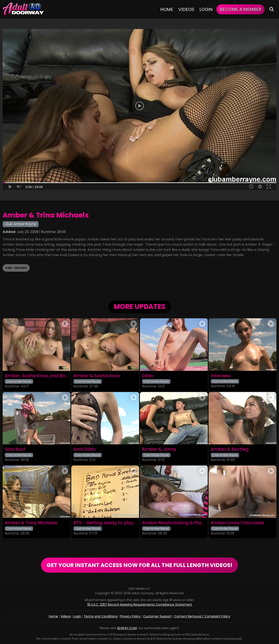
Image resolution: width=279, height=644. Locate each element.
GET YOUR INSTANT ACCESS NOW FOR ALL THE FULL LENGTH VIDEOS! (139, 565)
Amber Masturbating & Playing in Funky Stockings (174, 523)
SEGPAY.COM (127, 628)
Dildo (148, 376)
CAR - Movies (16, 268)
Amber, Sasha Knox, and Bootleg (37, 376)
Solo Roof (15, 449)
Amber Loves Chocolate (237, 523)
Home (167, 9)
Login (206, 9)
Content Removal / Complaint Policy (202, 616)
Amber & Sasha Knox (97, 376)
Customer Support (157, 616)
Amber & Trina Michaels (31, 523)
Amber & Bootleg (230, 449)
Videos (186, 9)
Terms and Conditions (101, 616)
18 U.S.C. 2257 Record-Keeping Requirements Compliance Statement (140, 605)
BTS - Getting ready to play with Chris (105, 523)
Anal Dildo (85, 449)
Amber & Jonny (159, 449)
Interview (221, 376)
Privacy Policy (130, 616)
